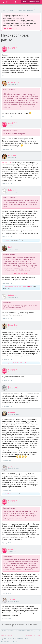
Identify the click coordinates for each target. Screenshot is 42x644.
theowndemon (9, 287)
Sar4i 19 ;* (13, 48)
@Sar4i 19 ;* (7, 163)
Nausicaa (12, 156)
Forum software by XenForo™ (10, 642)
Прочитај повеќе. (10, 28)
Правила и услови (22, 638)
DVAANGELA (13, 82)
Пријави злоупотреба (9, 638)
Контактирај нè (31, 636)
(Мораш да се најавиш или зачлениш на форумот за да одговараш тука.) (19, 625)
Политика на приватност (10, 640)
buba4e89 (12, 190)
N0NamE (12, 413)
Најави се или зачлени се (30, 1)
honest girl (13, 387)
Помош (39, 636)
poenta (24, 287)
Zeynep (11, 467)
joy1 (10, 247)
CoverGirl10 (18, 287)
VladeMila (23, 363)
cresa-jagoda (9, 363)
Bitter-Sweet (14, 325)
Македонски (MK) (7, 636)
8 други (30, 287)
